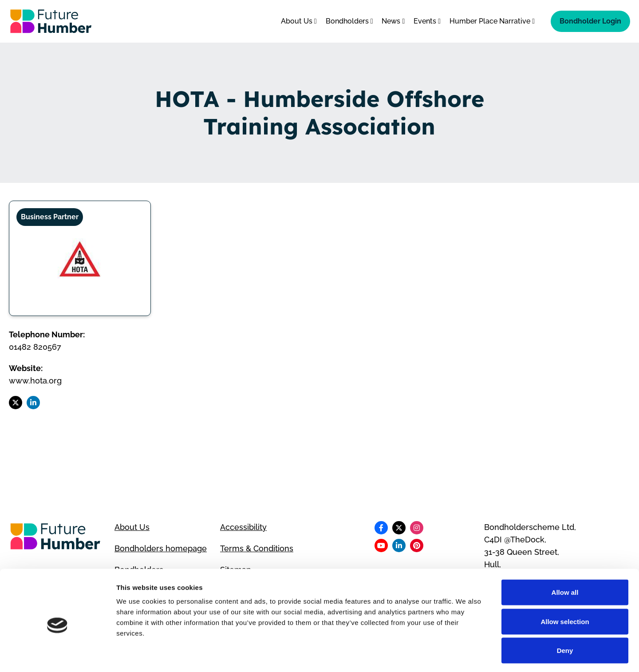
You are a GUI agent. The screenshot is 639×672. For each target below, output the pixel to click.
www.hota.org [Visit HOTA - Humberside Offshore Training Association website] (35, 381)
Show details (466, 654)
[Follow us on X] (16, 403)
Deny (565, 614)
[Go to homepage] (51, 21)
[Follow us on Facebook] (381, 528)
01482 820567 (35, 347)
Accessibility (243, 527)
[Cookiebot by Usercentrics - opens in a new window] (57, 655)
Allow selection (565, 585)
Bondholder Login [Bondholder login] (590, 21)
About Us (299, 21)
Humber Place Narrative (492, 21)
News (393, 21)
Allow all (565, 555)
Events (427, 21)
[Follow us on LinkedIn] (33, 403)
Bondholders (349, 21)
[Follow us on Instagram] (417, 528)
